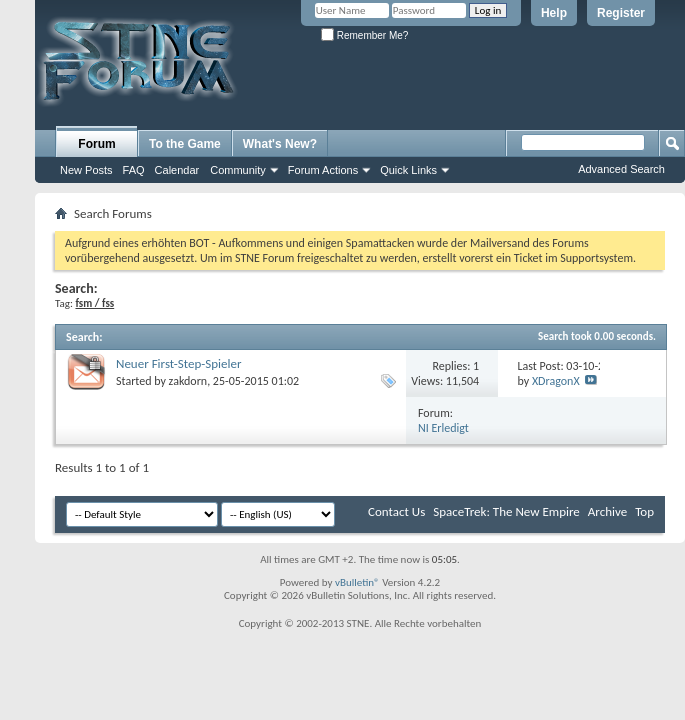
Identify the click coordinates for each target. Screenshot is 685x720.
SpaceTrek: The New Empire (506, 511)
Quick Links (408, 170)
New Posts (86, 170)
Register (621, 13)
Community (238, 170)
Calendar (177, 170)
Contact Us (396, 511)
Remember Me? (364, 35)
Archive (607, 511)
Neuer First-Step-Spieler (178, 363)
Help (554, 13)
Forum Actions (323, 170)
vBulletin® (357, 582)
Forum (96, 144)
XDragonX (556, 381)
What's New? (280, 144)
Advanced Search (621, 169)
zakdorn (188, 381)
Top (644, 511)
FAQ (134, 170)
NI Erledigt (443, 428)
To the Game (185, 144)
